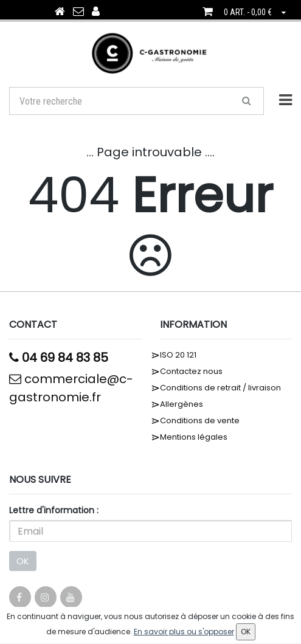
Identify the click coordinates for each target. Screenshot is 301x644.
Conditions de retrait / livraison (220, 388)
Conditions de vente (200, 421)
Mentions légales (194, 437)
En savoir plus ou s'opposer (184, 632)
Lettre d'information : (54, 510)
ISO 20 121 (178, 355)
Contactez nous (191, 371)
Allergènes (182, 404)
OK (23, 561)
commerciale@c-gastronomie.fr (71, 388)
